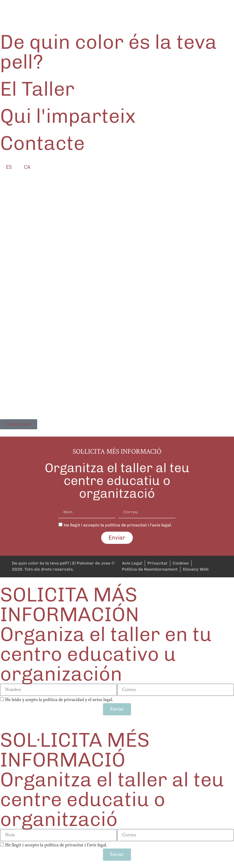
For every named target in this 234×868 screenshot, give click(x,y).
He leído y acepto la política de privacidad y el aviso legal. (59, 699)
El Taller (37, 89)
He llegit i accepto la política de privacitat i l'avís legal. (118, 525)
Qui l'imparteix (68, 116)
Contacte (42, 143)
